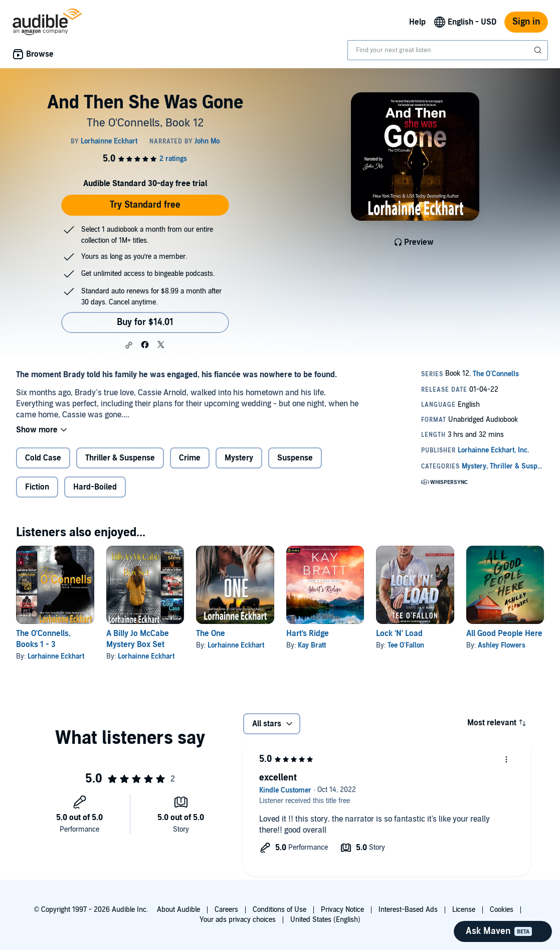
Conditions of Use (279, 910)
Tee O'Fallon (406, 645)
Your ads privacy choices (238, 920)
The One (211, 634)
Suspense (295, 458)
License (464, 910)
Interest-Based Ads (408, 910)
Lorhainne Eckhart (56, 656)
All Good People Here (504, 634)
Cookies (502, 910)
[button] (129, 345)
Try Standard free (145, 205)
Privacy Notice (342, 910)
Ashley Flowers (502, 645)
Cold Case (43, 458)
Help (417, 22)
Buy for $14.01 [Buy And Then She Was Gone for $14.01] (145, 322)
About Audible (178, 910)
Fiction (37, 487)
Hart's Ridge (308, 634)
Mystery (239, 458)
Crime (190, 458)
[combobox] (448, 50)
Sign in (526, 22)
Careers (226, 910)
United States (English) (325, 920)
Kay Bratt (312, 645)
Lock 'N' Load (399, 634)
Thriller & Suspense (120, 458)
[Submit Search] (539, 50)
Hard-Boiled (95, 487)
